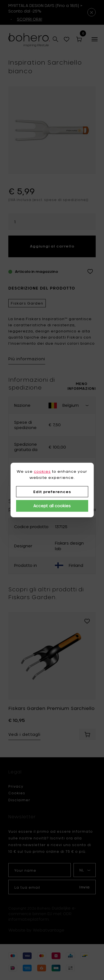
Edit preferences (52, 492)
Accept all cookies (52, 506)
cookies (42, 471)
